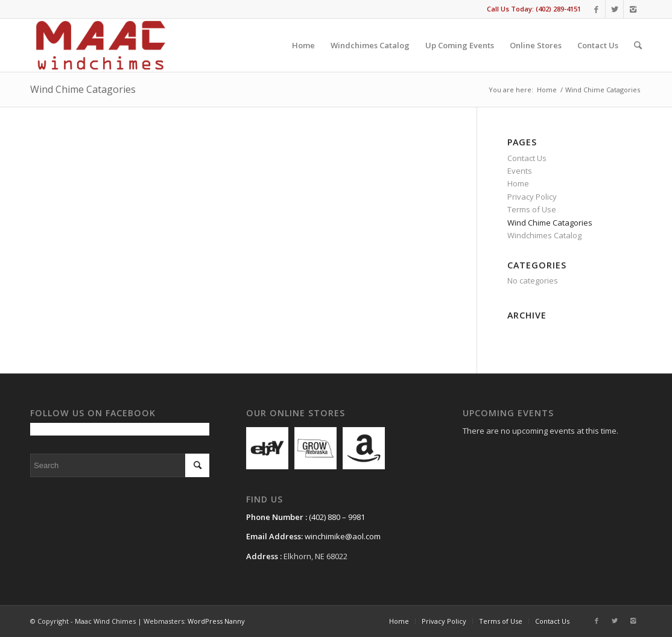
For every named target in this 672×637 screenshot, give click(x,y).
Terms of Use (532, 209)
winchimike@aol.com (343, 536)
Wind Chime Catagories (83, 89)
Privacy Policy (532, 197)
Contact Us (527, 158)
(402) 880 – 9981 (337, 517)
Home (547, 90)
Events (520, 171)
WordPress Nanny (216, 621)
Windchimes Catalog (544, 235)
